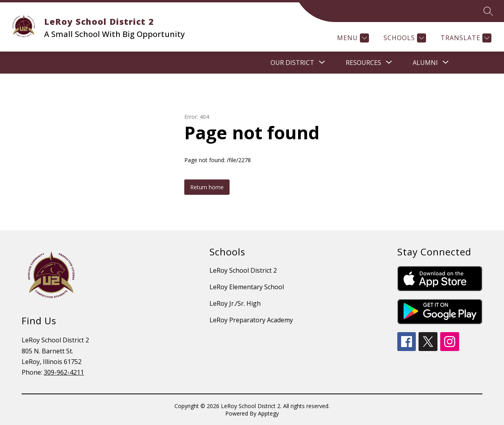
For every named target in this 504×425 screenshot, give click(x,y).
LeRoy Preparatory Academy (251, 320)
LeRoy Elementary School (247, 287)
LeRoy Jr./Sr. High (235, 303)
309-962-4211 (64, 372)
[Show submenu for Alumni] (425, 63)
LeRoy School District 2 (243, 270)
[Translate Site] (465, 38)
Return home (207, 187)
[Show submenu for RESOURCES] (363, 63)
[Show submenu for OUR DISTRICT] (292, 63)
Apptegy (268, 413)
